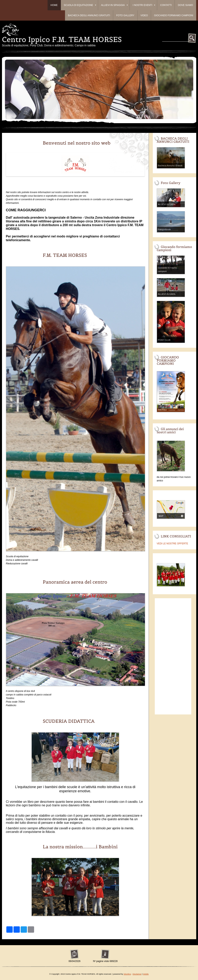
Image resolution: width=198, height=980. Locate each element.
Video (144, 15)
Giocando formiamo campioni (174, 15)
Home (54, 5)
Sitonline (127, 974)
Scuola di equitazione (80, 5)
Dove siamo (185, 5)
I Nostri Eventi (144, 5)
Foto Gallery (125, 15)
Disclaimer (137, 974)
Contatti (166, 5)
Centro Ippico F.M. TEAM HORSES (62, 39)
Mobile (146, 974)
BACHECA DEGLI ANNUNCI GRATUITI (89, 15)
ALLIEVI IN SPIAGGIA (114, 5)
